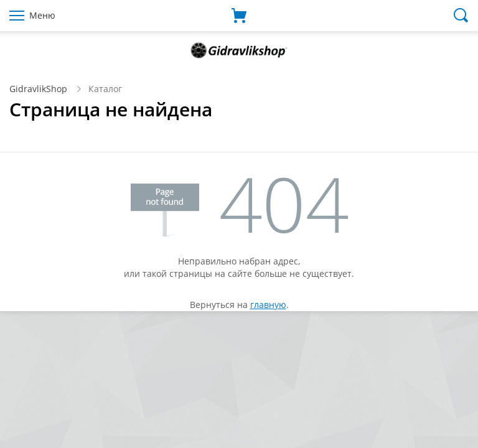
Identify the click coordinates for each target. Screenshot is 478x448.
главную (268, 305)
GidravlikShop (38, 89)
